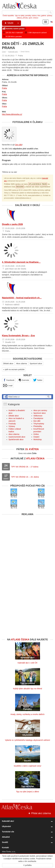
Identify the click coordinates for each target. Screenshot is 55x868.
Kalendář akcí (13, 52)
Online (36, 434)
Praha (4, 88)
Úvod (4, 52)
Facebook (9, 380)
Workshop (38, 439)
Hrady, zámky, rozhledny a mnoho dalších (27, 714)
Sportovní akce (36, 364)
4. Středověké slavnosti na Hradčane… (21, 262)
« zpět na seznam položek (14, 369)
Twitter (38, 380)
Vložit (13, 23)
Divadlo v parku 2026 (12, 224)
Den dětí (19, 145)
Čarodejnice (38, 418)
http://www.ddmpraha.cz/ (12, 114)
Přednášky (38, 426)
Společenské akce (16, 439)
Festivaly (12, 424)
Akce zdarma (22, 364)
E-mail (8, 385)
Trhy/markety (39, 424)
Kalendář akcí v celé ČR (27, 663)
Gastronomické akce (17, 437)
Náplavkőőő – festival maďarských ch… (22, 298)
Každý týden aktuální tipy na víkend (27, 689)
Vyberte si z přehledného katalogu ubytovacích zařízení (27, 740)
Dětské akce (8, 364)
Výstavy (12, 426)
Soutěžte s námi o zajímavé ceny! (27, 766)
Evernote (24, 380)
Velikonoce (38, 416)
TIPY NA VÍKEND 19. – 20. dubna (25, 477)
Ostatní (36, 437)
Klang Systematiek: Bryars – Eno (18, 336)
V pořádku (28, 865)
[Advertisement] (27, 545)
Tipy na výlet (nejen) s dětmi (27, 792)
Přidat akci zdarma (39, 813)
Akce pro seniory (40, 410)
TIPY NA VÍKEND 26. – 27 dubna (25, 467)
